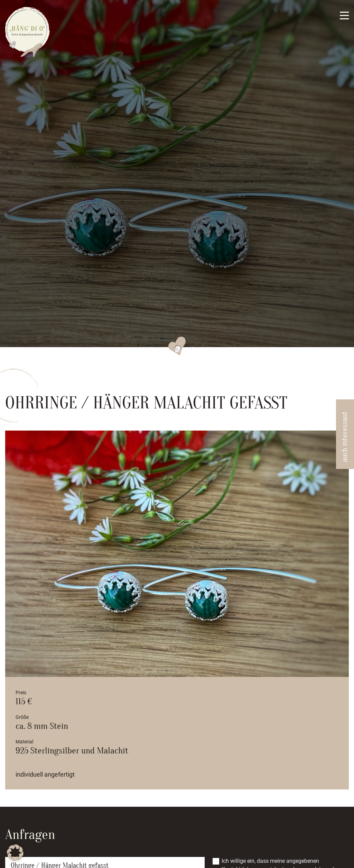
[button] (15, 853)
